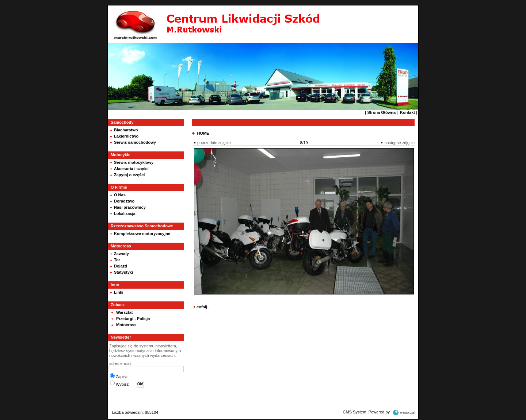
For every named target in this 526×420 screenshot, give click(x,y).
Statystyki (123, 271)
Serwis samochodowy (135, 142)
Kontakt (407, 112)
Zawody (121, 253)
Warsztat (124, 312)
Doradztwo (124, 200)
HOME (203, 132)
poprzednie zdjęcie (214, 142)
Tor (117, 259)
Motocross (126, 324)
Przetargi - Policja (133, 318)
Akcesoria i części (131, 168)
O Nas (120, 194)
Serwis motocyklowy (134, 162)
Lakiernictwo (126, 135)
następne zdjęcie (399, 142)
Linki (119, 292)
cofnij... (204, 306)
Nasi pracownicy (130, 207)
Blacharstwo (126, 129)
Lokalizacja (125, 213)
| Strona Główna (380, 112)
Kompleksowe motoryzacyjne (142, 233)
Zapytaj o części (129, 174)
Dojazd (121, 265)
